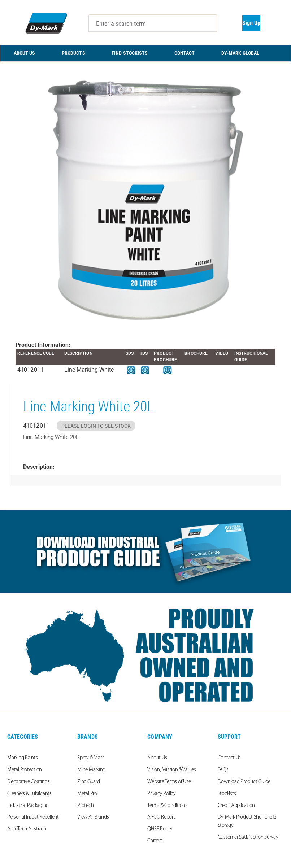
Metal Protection (25, 770)
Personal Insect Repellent (33, 817)
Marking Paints (23, 758)
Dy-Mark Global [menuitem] (240, 53)
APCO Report (161, 817)
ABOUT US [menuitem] (25, 53)
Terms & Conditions (167, 806)
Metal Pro (87, 794)
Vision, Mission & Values (171, 770)
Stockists (227, 794)
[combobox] (153, 23)
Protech (85, 806)
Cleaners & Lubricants (29, 794)
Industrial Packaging (28, 806)
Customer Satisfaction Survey (248, 838)
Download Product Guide (244, 782)
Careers (155, 841)
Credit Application (236, 806)
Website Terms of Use (169, 782)
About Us (157, 758)
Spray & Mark (90, 758)
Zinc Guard (89, 782)
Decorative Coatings (28, 782)
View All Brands (93, 817)
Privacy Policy (162, 794)
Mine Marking (91, 770)
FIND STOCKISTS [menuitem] (130, 53)
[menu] (145, 53)
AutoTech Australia (27, 829)
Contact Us (229, 758)
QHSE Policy (160, 829)
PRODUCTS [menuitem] (73, 53)
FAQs (223, 770)
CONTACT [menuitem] (185, 53)
